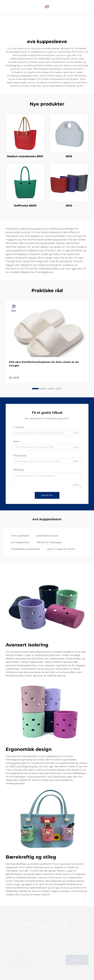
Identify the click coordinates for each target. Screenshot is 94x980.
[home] (47, 7)
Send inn (47, 495)
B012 (69, 206)
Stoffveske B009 (25, 206)
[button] (35, 389)
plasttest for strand (47, 536)
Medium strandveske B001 (25, 156)
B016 (69, 156)
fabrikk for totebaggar (49, 542)
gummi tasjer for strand (61, 549)
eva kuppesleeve (20, 542)
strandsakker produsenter (26, 549)
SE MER (14, 378)
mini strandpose (20, 536)
